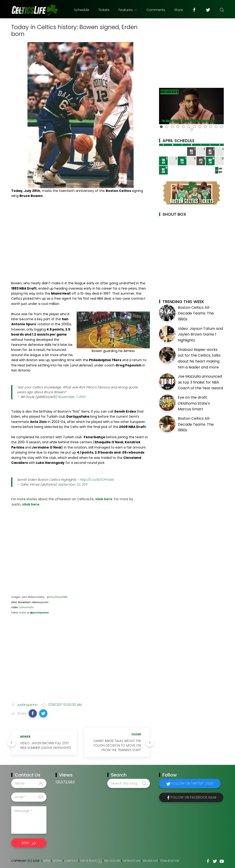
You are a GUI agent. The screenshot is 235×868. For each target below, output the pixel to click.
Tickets (104, 10)
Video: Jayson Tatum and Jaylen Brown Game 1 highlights (200, 334)
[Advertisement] (81, 663)
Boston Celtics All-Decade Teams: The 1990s (196, 424)
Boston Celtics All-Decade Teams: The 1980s (196, 313)
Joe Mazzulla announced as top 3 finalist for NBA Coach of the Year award (200, 382)
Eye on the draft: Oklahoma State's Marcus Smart (194, 403)
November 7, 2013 (72, 397)
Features (128, 10)
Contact (71, 861)
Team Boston (169, 861)
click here (104, 499)
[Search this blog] (129, 783)
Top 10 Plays (88, 861)
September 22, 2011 (73, 484)
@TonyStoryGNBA (57, 597)
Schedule (82, 10)
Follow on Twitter (193, 783)
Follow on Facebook (193, 797)
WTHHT (57, 861)
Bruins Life (150, 861)
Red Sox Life (112, 861)
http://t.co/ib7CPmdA (96, 480)
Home (47, 861)
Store (179, 10)
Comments (156, 10)
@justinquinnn (39, 613)
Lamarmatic (26, 607)
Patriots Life (132, 861)
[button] (33, 713)
